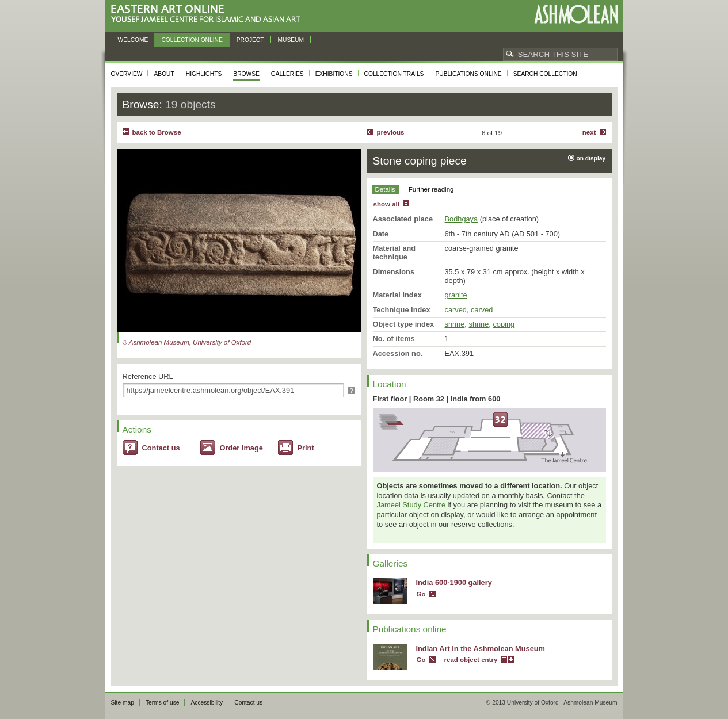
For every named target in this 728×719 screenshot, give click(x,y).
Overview (127, 74)
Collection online (192, 40)
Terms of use (163, 703)
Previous (391, 132)
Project (250, 40)
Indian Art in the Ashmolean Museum (481, 649)
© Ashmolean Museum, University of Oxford (187, 342)
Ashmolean (576, 14)
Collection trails (394, 74)
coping (504, 324)
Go (421, 594)
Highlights (204, 74)
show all (386, 204)
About (164, 74)
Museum (291, 40)
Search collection (545, 74)
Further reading (431, 189)
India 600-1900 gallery (454, 582)
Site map (123, 703)
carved (456, 310)
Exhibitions (334, 74)
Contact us (161, 448)
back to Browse (157, 132)
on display (591, 158)
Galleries (287, 74)
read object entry (471, 660)
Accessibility (207, 703)
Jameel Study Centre (411, 505)
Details (385, 189)
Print (306, 448)
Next (589, 132)
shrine (455, 324)
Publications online (468, 74)
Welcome (133, 40)
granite (456, 295)
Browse (246, 74)
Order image (241, 448)
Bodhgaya (462, 219)
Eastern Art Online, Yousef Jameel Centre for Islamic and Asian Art (209, 14)
